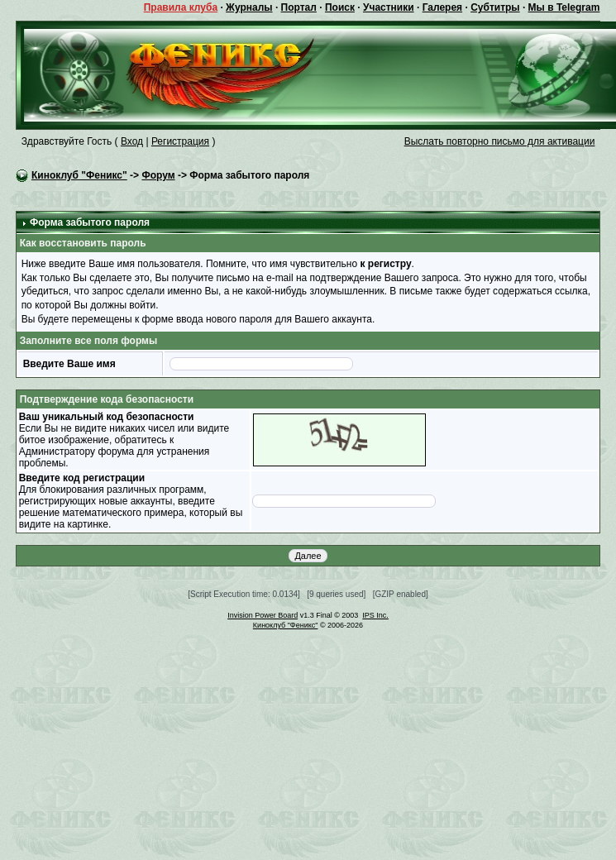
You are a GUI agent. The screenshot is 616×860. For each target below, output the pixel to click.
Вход (132, 141)
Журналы (249, 7)
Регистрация (180, 141)
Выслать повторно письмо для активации (500, 141)
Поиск (340, 7)
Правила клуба (181, 7)
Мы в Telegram (564, 7)
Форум (158, 175)
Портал (299, 7)
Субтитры (495, 7)
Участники (389, 7)
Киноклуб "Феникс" (79, 175)
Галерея (442, 7)
